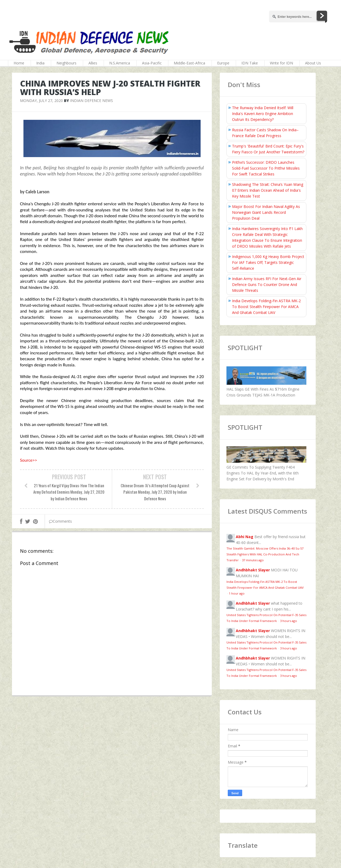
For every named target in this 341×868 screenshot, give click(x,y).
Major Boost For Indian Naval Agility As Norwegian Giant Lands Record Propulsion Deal (266, 212)
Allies (93, 63)
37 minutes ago (253, 560)
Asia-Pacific (152, 63)
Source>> (29, 460)
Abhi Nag (245, 537)
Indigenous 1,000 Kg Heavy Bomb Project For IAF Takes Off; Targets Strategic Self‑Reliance (268, 262)
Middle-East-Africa (189, 63)
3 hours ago (289, 621)
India (40, 63)
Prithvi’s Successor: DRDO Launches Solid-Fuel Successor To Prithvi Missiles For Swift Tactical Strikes (266, 168)
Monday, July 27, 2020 (41, 101)
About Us (313, 63)
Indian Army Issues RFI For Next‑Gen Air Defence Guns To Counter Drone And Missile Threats (267, 284)
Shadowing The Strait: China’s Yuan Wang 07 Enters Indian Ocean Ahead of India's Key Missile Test (268, 190)
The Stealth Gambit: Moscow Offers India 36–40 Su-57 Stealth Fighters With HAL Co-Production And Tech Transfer (265, 554)
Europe (223, 63)
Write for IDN (281, 63)
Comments (60, 521)
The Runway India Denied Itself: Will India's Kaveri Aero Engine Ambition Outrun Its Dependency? (263, 114)
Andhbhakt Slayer (253, 570)
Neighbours (66, 63)
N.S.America (120, 63)
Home (19, 63)
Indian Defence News (92, 101)
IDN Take (250, 63)
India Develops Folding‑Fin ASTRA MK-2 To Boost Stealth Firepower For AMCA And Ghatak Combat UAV (266, 307)
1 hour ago (237, 593)
